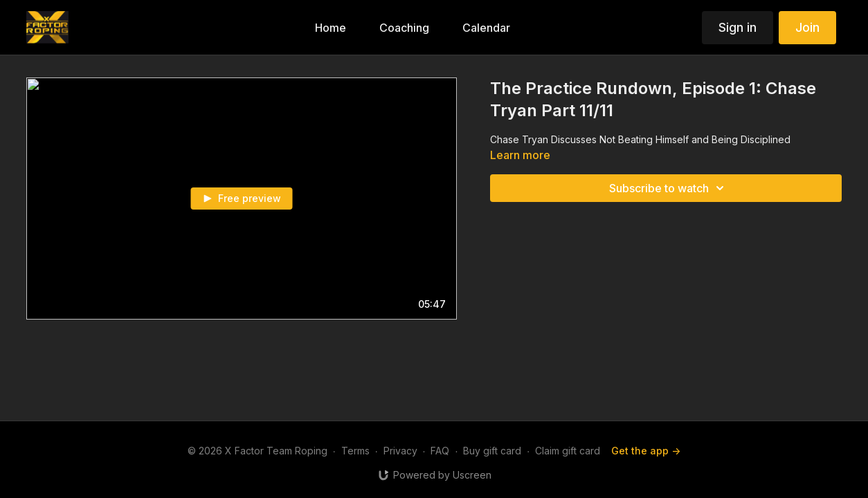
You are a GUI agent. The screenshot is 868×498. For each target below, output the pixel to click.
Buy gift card (492, 451)
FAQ (440, 451)
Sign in (738, 27)
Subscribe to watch (669, 188)
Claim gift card (568, 451)
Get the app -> (646, 451)
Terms (355, 451)
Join (807, 27)
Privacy (400, 451)
